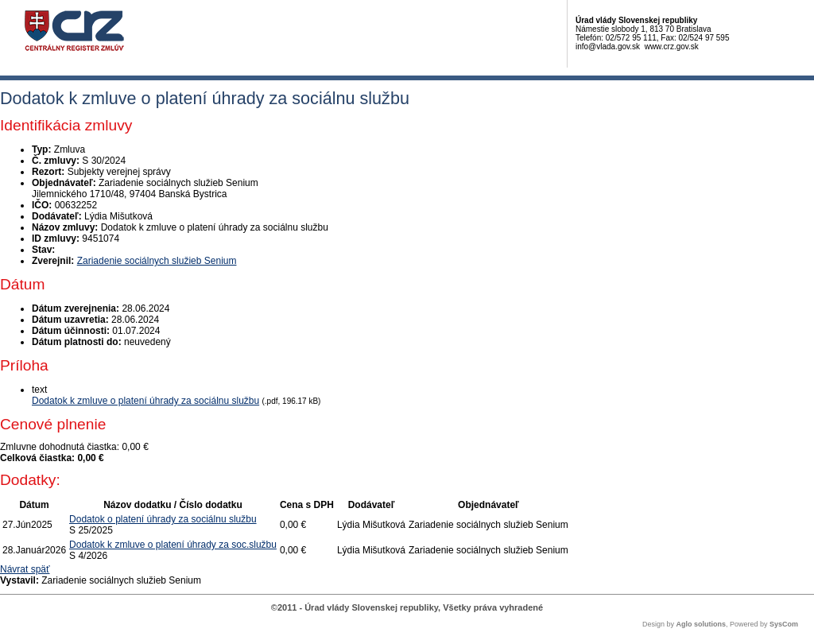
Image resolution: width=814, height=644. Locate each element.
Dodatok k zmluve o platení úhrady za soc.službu (173, 545)
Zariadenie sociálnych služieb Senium (157, 261)
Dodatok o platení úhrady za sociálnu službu (163, 519)
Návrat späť (25, 569)
